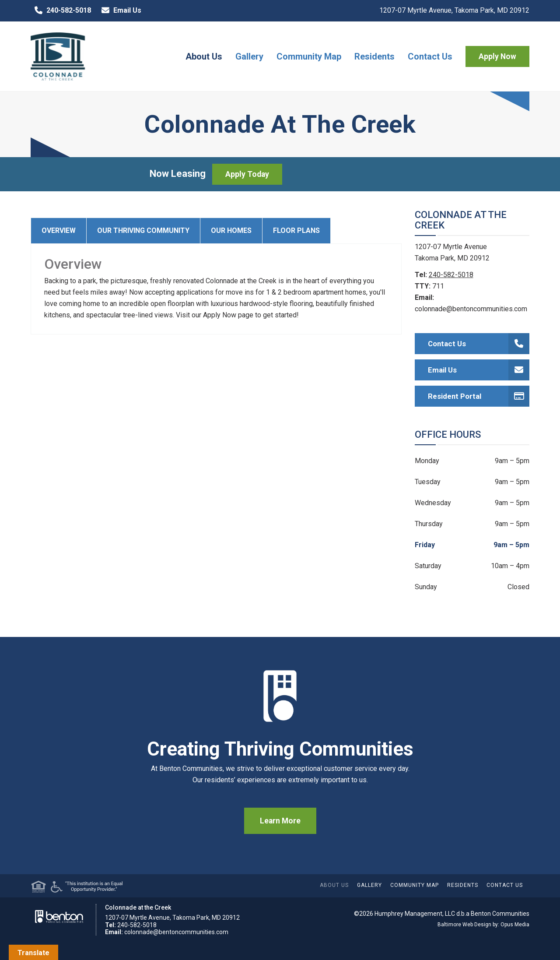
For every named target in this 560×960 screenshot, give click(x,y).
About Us (204, 56)
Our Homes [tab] (231, 230)
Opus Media (515, 925)
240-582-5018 (61, 11)
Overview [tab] (59, 230)
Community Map (309, 56)
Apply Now (497, 56)
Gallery (249, 56)
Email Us (119, 11)
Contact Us (430, 56)
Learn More (280, 821)
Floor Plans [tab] (296, 230)
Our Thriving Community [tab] (143, 230)
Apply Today (247, 174)
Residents (374, 56)
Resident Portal (479, 396)
